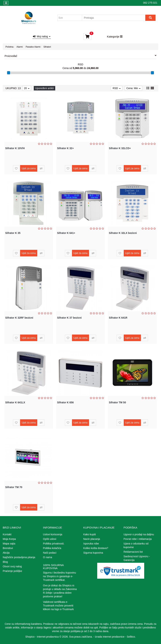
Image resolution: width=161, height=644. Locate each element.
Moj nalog (42, 36)
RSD (117, 88)
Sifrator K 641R (118, 318)
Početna (10, 47)
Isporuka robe (91, 544)
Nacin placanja (92, 539)
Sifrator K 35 (13, 233)
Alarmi (20, 47)
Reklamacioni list (133, 552)
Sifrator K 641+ (66, 233)
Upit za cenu (29, 168)
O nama (48, 557)
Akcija (6, 553)
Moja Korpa (9, 539)
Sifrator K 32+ (65, 148)
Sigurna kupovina (93, 553)
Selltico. (131, 637)
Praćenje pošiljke (12, 571)
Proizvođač (80, 56)
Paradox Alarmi (33, 47)
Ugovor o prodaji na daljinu (139, 534)
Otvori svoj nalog (12, 566)
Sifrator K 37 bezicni (69, 318)
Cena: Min (134, 88)
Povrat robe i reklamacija (138, 539)
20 (27, 88)
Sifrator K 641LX (15, 402)
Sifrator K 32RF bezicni (19, 318)
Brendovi (8, 548)
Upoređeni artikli (44, 88)
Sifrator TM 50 (117, 402)
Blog (5, 562)
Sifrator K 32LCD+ (120, 148)
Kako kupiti (90, 534)
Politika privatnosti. (54, 544)
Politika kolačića (52, 548)
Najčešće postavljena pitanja (19, 557)
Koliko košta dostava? (96, 548)
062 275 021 (150, 3)
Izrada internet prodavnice (110, 637)
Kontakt (7, 534)
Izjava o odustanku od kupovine (136, 545)
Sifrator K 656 (65, 402)
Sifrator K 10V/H (15, 148)
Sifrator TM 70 (14, 487)
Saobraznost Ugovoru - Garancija (137, 558)
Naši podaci (50, 553)
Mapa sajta (9, 544)
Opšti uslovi (50, 539)
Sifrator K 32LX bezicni (123, 233)
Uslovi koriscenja (53, 534)
